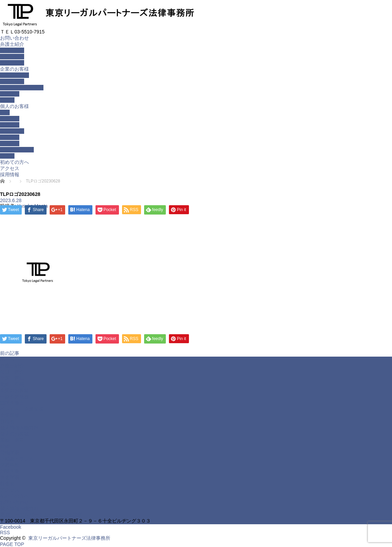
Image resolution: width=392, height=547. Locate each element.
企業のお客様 (14, 69)
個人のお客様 (14, 106)
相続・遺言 (12, 131)
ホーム (7, 359)
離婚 (5, 112)
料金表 (7, 156)
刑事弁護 (10, 137)
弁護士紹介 (12, 44)
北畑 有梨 (12, 63)
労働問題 (10, 143)
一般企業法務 (14, 75)
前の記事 (10, 353)
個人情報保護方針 (19, 428)
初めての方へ (14, 162)
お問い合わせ (14, 38)
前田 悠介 (12, 50)
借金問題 (10, 119)
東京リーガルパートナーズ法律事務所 (41, 515)
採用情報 (10, 175)
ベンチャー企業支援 (22, 88)
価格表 (7, 100)
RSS (5, 533)
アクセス (10, 168)
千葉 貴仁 (12, 57)
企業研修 (10, 94)
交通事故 (10, 125)
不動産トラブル (17, 150)
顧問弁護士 (12, 81)
